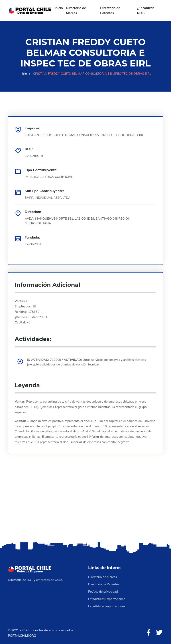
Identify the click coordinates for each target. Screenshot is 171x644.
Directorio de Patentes (110, 11)
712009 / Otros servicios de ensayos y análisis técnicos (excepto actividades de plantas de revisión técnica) (87, 362)
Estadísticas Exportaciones (107, 599)
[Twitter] (159, 633)
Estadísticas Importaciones (107, 606)
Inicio (59, 8)
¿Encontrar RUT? (146, 11)
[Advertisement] (85, 506)
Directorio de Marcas (76, 11)
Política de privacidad (103, 592)
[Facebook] (149, 633)
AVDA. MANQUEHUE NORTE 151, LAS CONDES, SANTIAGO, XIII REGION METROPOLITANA (77, 221)
